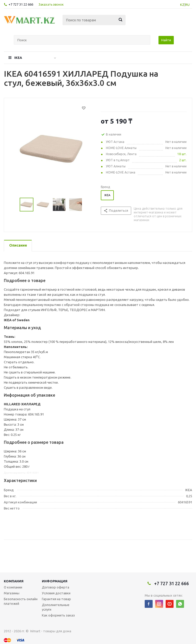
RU (187, 5)
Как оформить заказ (58, 615)
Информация (55, 581)
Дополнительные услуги (56, 607)
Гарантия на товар (56, 599)
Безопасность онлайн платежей (21, 601)
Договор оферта (56, 587)
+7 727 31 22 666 (21, 4)
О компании (13, 587)
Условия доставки (56, 593)
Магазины (12, 593)
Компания (14, 581)
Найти (166, 40)
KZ (182, 5)
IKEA (18, 58)
